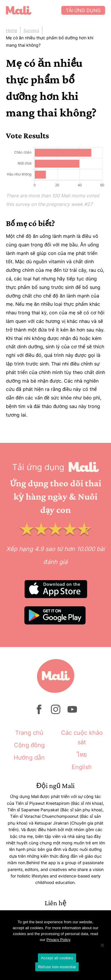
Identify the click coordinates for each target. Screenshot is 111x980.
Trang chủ (29, 733)
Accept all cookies (57, 958)
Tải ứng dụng (83, 10)
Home (12, 30)
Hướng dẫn (29, 758)
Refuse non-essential (57, 967)
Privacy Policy (58, 940)
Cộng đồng (29, 745)
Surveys (31, 30)
